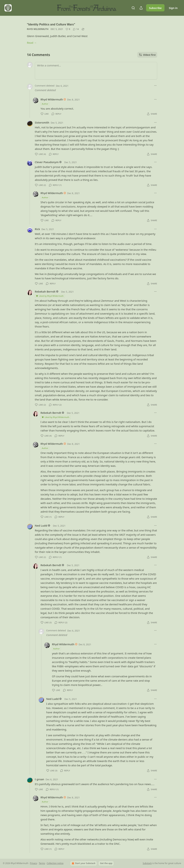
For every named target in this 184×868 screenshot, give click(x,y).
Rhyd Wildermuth (38, 29)
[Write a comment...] (96, 71)
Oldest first (147, 55)
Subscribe (155, 8)
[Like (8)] (68, 29)
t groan (40, 779)
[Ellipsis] (155, 86)
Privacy (34, 863)
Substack (147, 863)
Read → (32, 43)
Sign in (173, 8)
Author (45, 104)
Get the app (106, 863)
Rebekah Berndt (45, 291)
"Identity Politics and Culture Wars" (51, 24)
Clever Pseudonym (47, 162)
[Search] (133, 8)
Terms (42, 863)
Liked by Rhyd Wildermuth (50, 296)
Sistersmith (42, 122)
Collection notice (55, 863)
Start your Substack (83, 863)
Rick (37, 229)
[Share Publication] (141, 8)
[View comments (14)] (76, 29)
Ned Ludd (41, 525)
